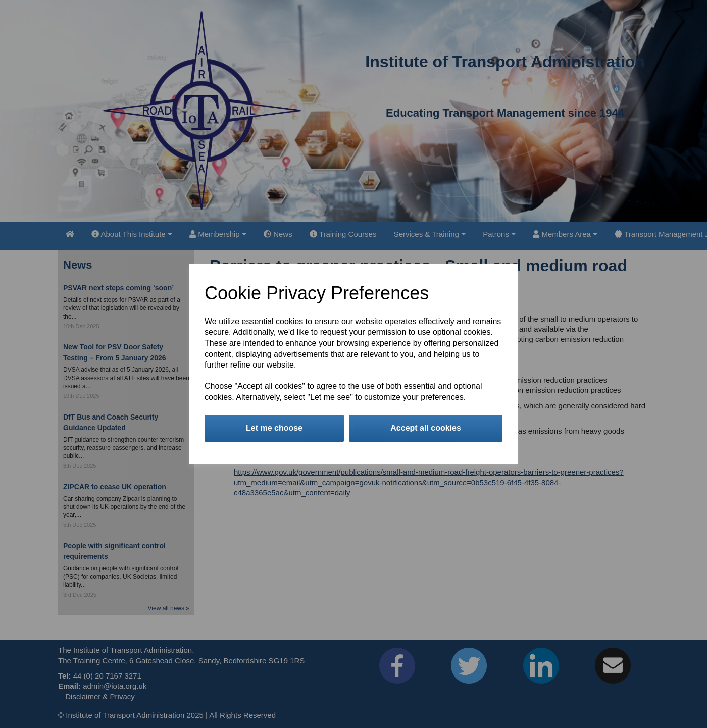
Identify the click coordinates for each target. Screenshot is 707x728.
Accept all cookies (426, 428)
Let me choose (274, 428)
